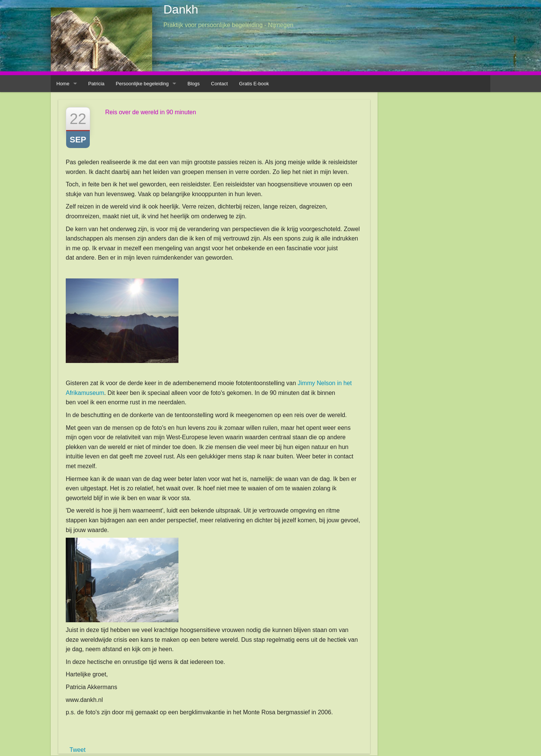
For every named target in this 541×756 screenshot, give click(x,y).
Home (63, 84)
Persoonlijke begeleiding (142, 84)
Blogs (194, 84)
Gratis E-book (254, 84)
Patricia (96, 84)
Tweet (78, 750)
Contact (220, 84)
